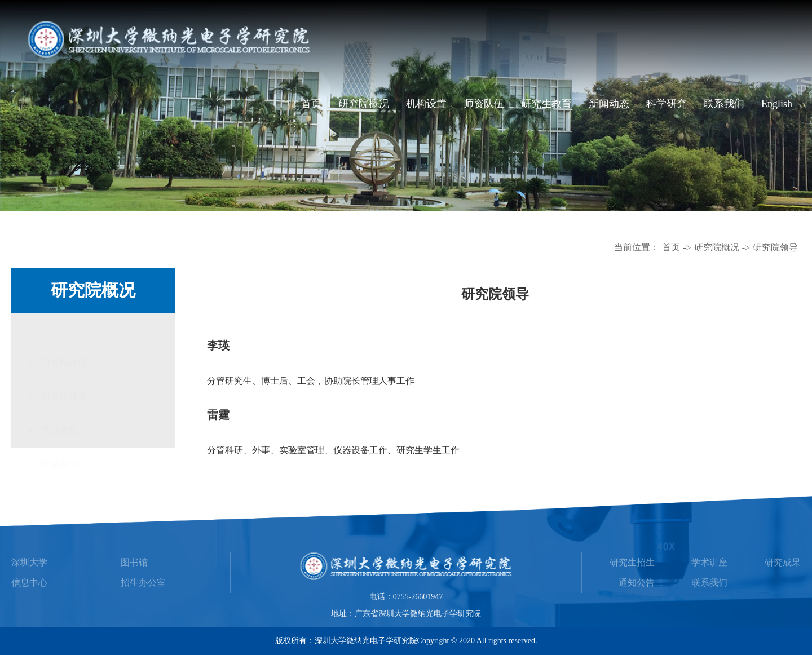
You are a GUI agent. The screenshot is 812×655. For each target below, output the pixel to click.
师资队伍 (484, 104)
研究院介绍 (64, 331)
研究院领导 (775, 247)
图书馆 (134, 562)
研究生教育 (546, 104)
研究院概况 (364, 104)
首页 (311, 104)
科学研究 (667, 104)
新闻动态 (609, 104)
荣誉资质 (60, 398)
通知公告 (637, 583)
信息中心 (29, 583)
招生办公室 (143, 583)
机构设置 (426, 104)
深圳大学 (29, 562)
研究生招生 (632, 562)
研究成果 (783, 562)
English (777, 104)
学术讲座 (709, 562)
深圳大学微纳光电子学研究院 (366, 641)
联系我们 (724, 104)
